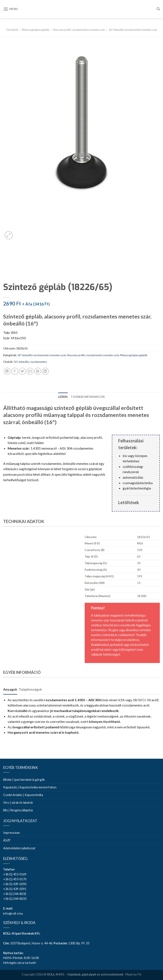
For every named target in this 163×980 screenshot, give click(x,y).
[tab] (63, 397)
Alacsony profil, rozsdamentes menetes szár (79, 30)
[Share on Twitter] (22, 371)
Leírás (63, 397)
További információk (88, 397)
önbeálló (24, 362)
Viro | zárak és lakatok (18, 803)
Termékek (12, 30)
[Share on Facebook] (15, 371)
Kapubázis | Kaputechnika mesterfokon (30, 787)
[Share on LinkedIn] (45, 371)
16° (15, 362)
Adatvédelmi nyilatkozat (19, 848)
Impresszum (11, 833)
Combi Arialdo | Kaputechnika (23, 795)
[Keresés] (158, 9)
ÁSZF (7, 840)
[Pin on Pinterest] (38, 371)
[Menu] (11, 9)
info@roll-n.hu (13, 913)
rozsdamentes (38, 362)
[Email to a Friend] (30, 371)
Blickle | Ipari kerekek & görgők (24, 780)
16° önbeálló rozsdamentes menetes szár (133, 30)
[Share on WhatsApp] (7, 371)
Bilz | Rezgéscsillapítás (18, 810)
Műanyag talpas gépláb (36, 30)
